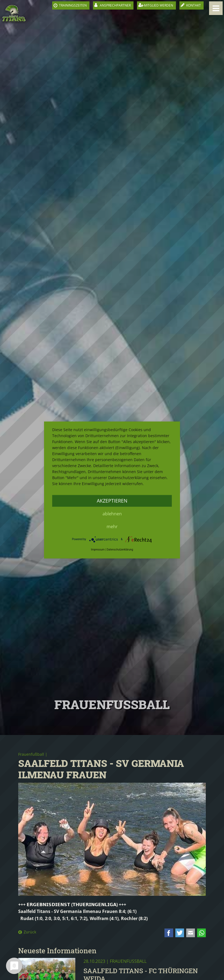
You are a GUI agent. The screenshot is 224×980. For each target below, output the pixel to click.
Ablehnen (112, 514)
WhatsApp (201, 933)
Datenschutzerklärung (120, 550)
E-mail (191, 933)
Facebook (169, 933)
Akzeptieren (112, 501)
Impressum (98, 550)
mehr (112, 527)
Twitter (180, 933)
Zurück (30, 932)
